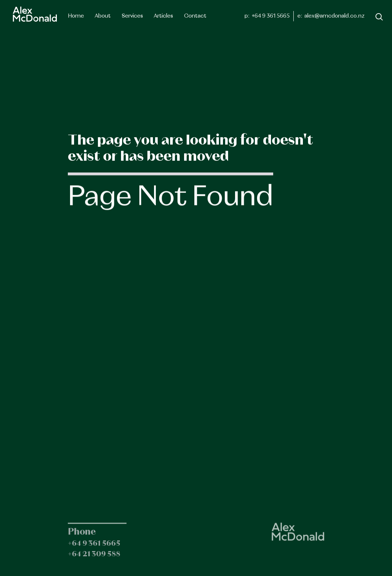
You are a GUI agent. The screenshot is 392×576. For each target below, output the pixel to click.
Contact (195, 16)
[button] (132, 16)
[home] (35, 14)
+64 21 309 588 (94, 559)
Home (76, 16)
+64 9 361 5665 (271, 16)
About (103, 16)
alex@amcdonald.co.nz (334, 16)
